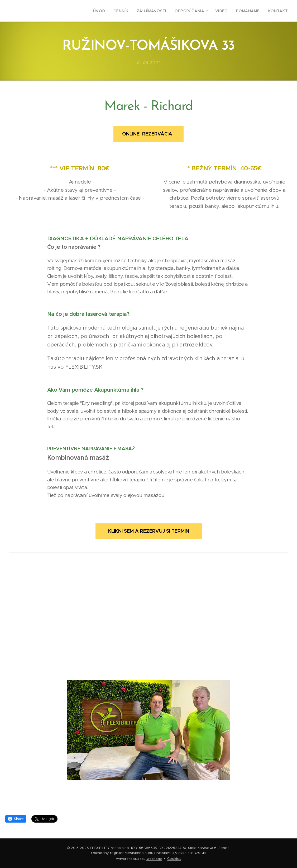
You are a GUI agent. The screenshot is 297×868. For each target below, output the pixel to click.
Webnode (154, 859)
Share (16, 819)
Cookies (174, 859)
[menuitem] (113, 11)
